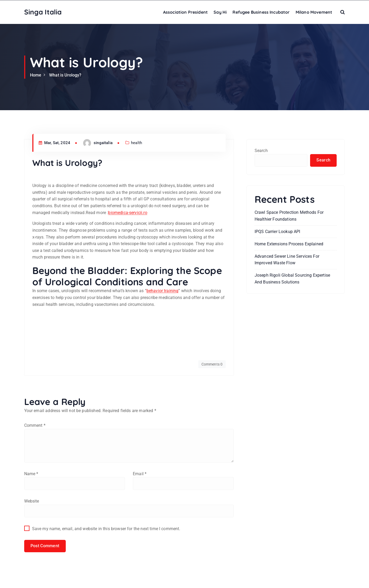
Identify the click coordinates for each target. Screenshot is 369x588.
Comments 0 (212, 364)
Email (140, 475)
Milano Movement (314, 12)
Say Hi (220, 12)
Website (32, 502)
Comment (35, 425)
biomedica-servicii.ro (128, 212)
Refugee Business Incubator (261, 12)
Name (31, 475)
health (137, 143)
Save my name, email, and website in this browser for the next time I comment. (106, 530)
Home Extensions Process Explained (289, 244)
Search (261, 151)
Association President (185, 12)
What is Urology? (65, 75)
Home (36, 75)
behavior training (163, 291)
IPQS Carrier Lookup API (277, 232)
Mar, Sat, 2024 (55, 143)
